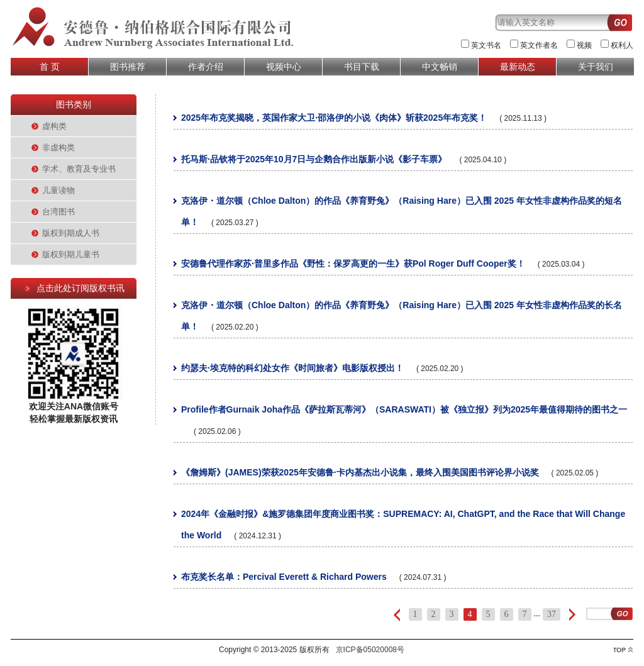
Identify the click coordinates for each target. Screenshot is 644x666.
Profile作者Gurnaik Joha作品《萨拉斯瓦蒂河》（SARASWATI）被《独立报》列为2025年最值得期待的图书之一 (404, 409)
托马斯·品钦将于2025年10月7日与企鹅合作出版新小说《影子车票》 (314, 159)
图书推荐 (128, 67)
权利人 (622, 45)
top (623, 650)
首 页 (50, 67)
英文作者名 (539, 45)
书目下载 (362, 67)
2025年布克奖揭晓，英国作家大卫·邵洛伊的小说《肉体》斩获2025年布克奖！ (334, 118)
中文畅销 (440, 67)
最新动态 (518, 67)
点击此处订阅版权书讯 (80, 288)
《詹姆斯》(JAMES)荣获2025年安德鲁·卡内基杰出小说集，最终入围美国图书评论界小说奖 (360, 472)
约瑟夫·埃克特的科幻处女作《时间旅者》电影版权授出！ (292, 368)
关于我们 (596, 67)
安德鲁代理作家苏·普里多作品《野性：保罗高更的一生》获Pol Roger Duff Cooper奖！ (353, 264)
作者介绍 (206, 67)
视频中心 (284, 67)
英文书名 (486, 45)
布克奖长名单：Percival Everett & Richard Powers (284, 577)
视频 (584, 45)
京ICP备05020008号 (370, 650)
